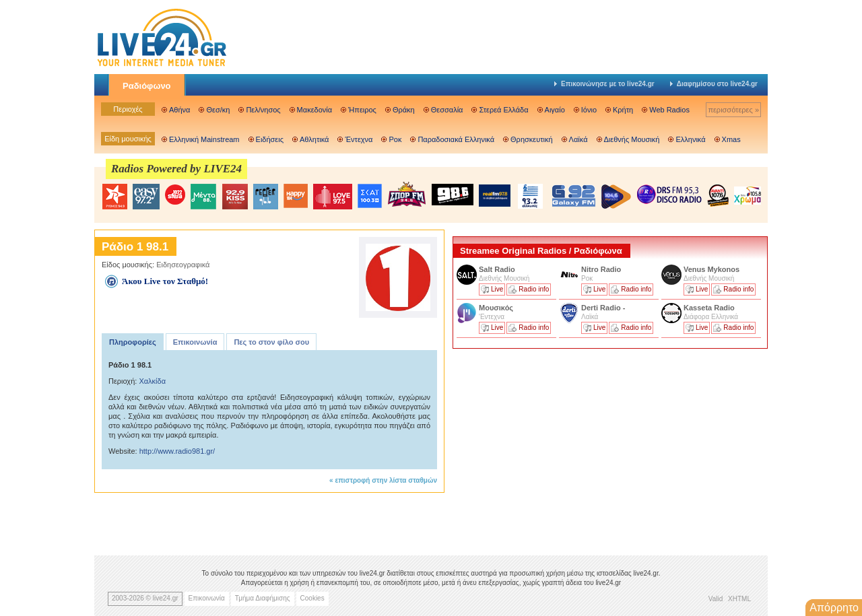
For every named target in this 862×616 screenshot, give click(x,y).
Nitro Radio (601, 269)
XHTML (739, 599)
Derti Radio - (603, 308)
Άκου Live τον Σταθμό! (165, 281)
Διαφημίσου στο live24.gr (714, 84)
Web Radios (669, 110)
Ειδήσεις (270, 139)
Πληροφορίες (133, 342)
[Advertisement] (554, 446)
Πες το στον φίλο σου (271, 342)
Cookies (312, 598)
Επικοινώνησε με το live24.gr (604, 84)
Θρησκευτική (532, 139)
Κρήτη (623, 110)
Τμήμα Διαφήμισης (263, 598)
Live (497, 289)
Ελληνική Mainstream (204, 139)
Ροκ (395, 139)
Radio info (534, 289)
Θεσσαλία (447, 110)
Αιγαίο (555, 110)
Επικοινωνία (195, 342)
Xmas (731, 139)
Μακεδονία (314, 110)
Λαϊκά (578, 139)
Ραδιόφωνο (147, 86)
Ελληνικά (690, 139)
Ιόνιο (589, 110)
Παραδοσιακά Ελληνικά (456, 139)
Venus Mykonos (712, 269)
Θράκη (404, 110)
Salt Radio (498, 269)
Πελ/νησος (263, 110)
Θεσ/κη (218, 110)
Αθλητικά (314, 139)
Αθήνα (179, 110)
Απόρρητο (834, 608)
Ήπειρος (362, 110)
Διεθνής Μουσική (632, 139)
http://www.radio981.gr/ (177, 451)
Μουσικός (496, 308)
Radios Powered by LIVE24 (176, 169)
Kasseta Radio (710, 308)
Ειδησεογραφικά (183, 265)
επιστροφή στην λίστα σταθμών (386, 480)
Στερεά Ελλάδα (503, 110)
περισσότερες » (733, 110)
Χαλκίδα (152, 381)
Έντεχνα (359, 139)
